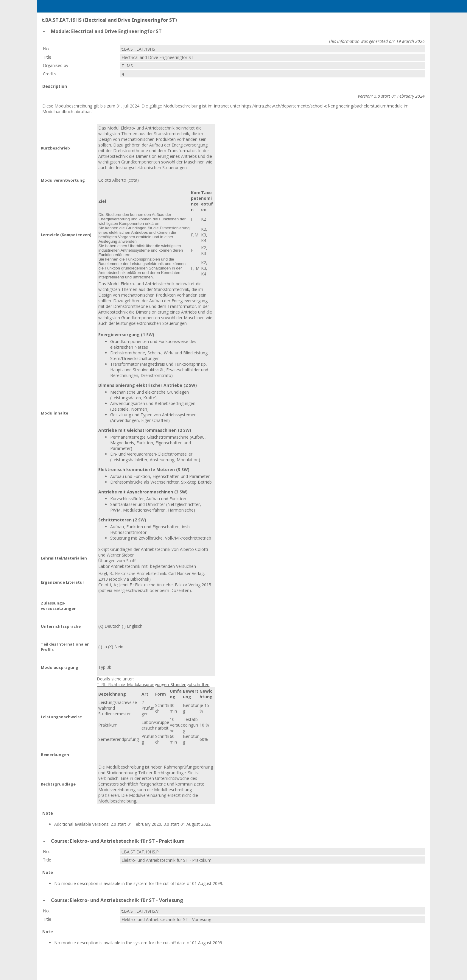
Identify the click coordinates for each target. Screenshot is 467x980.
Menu (50, 6)
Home (73, 6)
